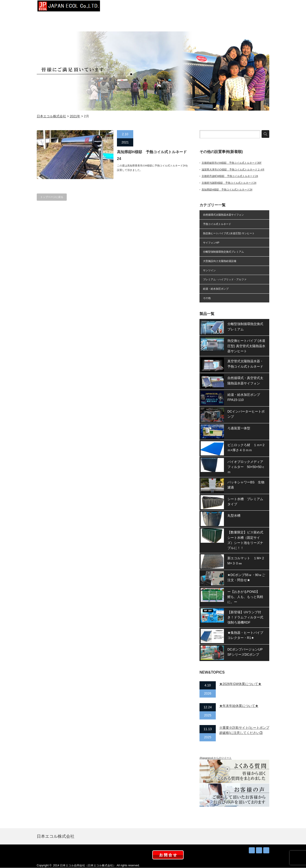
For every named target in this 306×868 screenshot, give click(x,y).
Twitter (259, 850)
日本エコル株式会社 (51, 116)
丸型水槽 (234, 515)
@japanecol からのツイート (216, 758)
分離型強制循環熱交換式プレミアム (223, 252)
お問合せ (258, 7)
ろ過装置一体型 (239, 428)
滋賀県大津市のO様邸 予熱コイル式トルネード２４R (233, 170)
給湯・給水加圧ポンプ (216, 289)
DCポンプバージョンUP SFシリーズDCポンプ (247, 652)
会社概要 (141, 7)
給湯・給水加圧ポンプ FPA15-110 (245, 397)
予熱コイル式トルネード (217, 224)
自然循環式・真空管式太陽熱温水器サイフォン (245, 380)
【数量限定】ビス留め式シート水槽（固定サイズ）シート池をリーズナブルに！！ (245, 540)
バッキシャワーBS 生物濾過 (246, 485)
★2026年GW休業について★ (240, 684)
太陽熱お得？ (188, 7)
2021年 (75, 116)
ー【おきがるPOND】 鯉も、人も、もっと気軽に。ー (245, 597)
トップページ (118, 7)
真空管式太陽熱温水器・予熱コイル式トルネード (245, 364)
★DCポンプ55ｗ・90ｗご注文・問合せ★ (246, 577)
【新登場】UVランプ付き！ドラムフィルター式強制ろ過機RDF (245, 617)
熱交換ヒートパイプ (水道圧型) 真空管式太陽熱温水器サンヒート (246, 346)
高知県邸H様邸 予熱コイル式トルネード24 (152, 155)
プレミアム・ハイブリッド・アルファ (225, 279)
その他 (207, 298)
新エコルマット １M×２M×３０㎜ (246, 561)
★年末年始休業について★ (239, 706)
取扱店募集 (234, 7)
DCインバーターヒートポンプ (246, 414)
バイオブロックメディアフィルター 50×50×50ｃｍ (246, 467)
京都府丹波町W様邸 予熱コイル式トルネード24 (230, 176)
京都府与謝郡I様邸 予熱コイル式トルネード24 (229, 183)
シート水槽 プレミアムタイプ (245, 502)
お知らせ (211, 7)
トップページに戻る (52, 197)
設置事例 (165, 7)
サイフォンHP (211, 243)
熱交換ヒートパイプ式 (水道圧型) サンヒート (229, 233)
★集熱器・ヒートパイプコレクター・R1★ (245, 635)
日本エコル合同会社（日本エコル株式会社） (88, 865)
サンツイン (209, 270)
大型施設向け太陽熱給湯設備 (220, 261)
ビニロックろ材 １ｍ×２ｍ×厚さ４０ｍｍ (246, 448)
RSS (252, 850)
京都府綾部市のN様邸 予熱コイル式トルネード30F (232, 163)
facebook (266, 850)
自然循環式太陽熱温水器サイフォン (223, 215)
